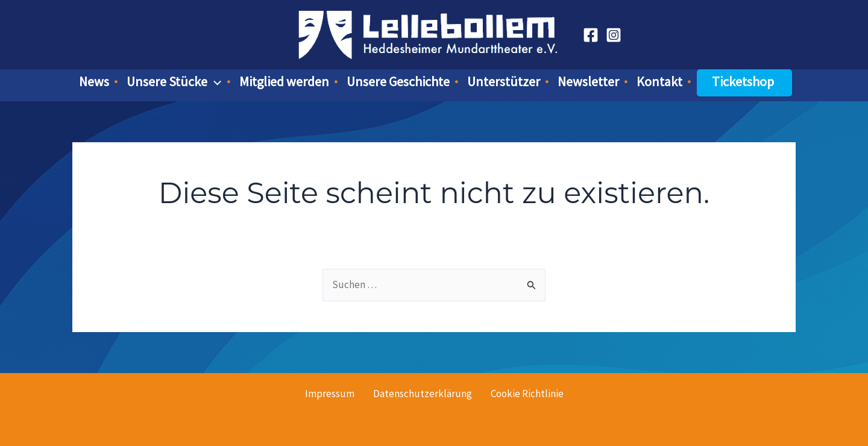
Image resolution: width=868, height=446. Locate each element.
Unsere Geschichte (398, 81)
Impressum (330, 394)
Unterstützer (504, 81)
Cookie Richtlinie (527, 394)
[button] (214, 81)
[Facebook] (591, 35)
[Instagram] (614, 35)
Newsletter (588, 81)
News (94, 81)
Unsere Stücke (174, 81)
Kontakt (659, 81)
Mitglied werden (284, 81)
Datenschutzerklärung (423, 394)
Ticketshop (743, 81)
